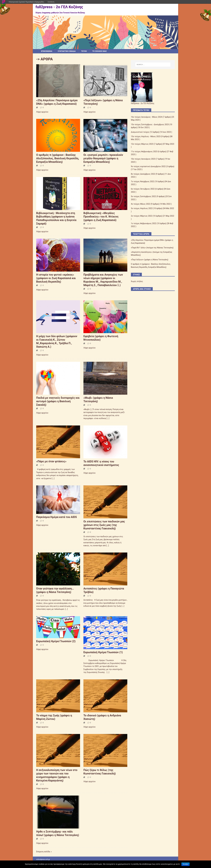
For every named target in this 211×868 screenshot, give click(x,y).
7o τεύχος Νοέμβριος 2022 (143, 182)
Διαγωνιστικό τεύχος (140, 132)
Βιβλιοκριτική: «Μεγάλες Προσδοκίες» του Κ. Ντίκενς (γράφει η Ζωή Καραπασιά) (101, 217)
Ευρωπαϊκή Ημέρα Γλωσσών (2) (56, 641)
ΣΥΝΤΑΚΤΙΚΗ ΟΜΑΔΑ (68, 51)
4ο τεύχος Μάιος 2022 (141, 204)
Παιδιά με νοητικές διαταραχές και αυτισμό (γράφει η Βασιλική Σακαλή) (58, 401)
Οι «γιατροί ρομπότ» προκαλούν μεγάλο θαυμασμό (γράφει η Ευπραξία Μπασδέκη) (103, 158)
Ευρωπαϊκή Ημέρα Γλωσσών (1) (103, 652)
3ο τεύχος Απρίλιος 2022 (142, 208)
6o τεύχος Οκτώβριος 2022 (143, 189)
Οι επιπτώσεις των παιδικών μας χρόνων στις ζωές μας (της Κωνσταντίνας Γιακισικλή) (104, 525)
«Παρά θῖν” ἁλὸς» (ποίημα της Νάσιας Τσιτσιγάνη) (152, 248)
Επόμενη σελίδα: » (44, 852)
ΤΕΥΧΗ (85, 51)
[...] (108, 418)
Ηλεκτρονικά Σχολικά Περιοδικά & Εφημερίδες (26, 2)
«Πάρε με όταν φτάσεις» (51, 461)
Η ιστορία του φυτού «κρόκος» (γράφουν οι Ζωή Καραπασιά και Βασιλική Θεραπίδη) (56, 278)
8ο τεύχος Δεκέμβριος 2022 (143, 174)
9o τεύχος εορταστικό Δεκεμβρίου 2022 (148, 167)
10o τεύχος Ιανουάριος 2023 (143, 159)
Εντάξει (185, 864)
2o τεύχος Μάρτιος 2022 (142, 216)
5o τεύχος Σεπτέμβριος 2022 (144, 197)
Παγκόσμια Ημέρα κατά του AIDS (57, 517)
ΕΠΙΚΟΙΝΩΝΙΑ (47, 51)
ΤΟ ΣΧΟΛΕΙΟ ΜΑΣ (101, 51)
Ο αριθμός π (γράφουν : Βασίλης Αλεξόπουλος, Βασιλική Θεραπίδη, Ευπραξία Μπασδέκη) (58, 158)
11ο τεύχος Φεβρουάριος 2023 (144, 152)
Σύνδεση (51, 2)
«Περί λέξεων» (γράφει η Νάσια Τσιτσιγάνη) (150, 260)
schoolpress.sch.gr (43, 860)
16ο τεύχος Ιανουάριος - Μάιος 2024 (147, 117)
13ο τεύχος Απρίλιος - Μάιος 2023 (146, 137)
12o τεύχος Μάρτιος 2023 (142, 144)
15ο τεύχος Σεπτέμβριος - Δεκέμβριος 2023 (150, 125)
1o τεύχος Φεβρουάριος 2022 (144, 224)
